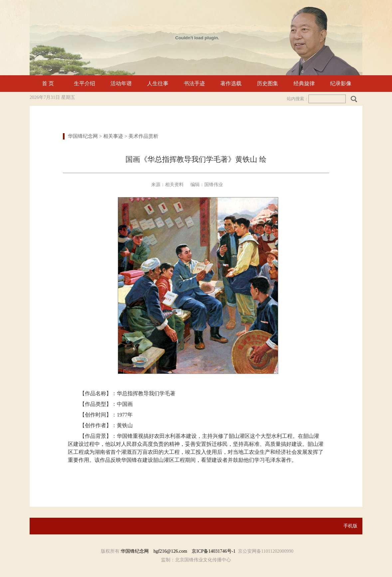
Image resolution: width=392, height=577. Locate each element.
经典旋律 (304, 83)
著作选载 (231, 83)
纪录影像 (341, 83)
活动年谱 (121, 83)
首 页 (48, 83)
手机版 (350, 526)
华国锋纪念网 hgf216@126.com (156, 551)
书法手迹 (194, 83)
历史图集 (268, 83)
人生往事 (158, 83)
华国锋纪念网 (83, 136)
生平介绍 (85, 83)
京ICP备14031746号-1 (213, 551)
